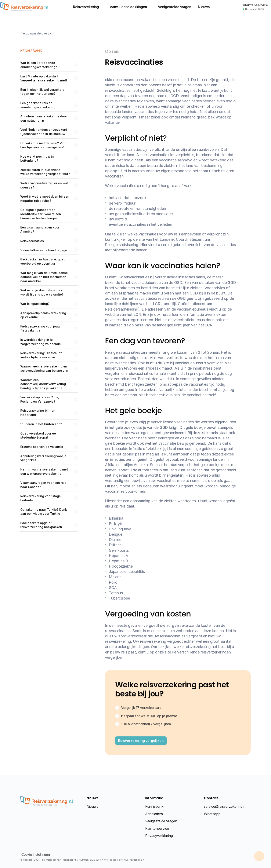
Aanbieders (154, 814)
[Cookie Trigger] (36, 855)
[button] (141, 741)
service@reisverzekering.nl (225, 806)
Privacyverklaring (159, 836)
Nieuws (92, 806)
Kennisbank (154, 806)
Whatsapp (212, 814)
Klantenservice (157, 828)
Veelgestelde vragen (161, 821)
